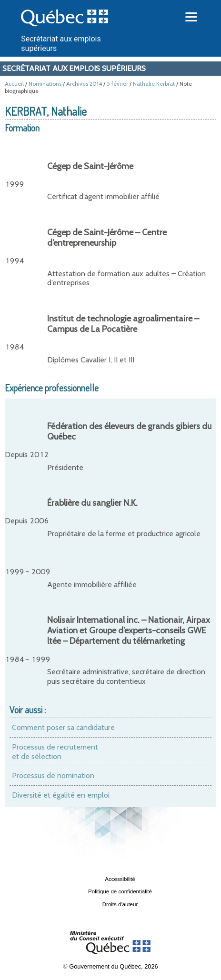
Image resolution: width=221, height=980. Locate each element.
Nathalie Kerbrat (154, 84)
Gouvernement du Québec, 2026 (113, 966)
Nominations (45, 84)
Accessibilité (120, 879)
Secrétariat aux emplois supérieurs (74, 68)
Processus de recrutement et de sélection (55, 752)
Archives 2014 (84, 84)
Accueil (14, 84)
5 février (117, 84)
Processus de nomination (53, 775)
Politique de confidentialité (120, 891)
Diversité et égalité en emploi (61, 795)
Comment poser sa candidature (63, 727)
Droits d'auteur (120, 904)
